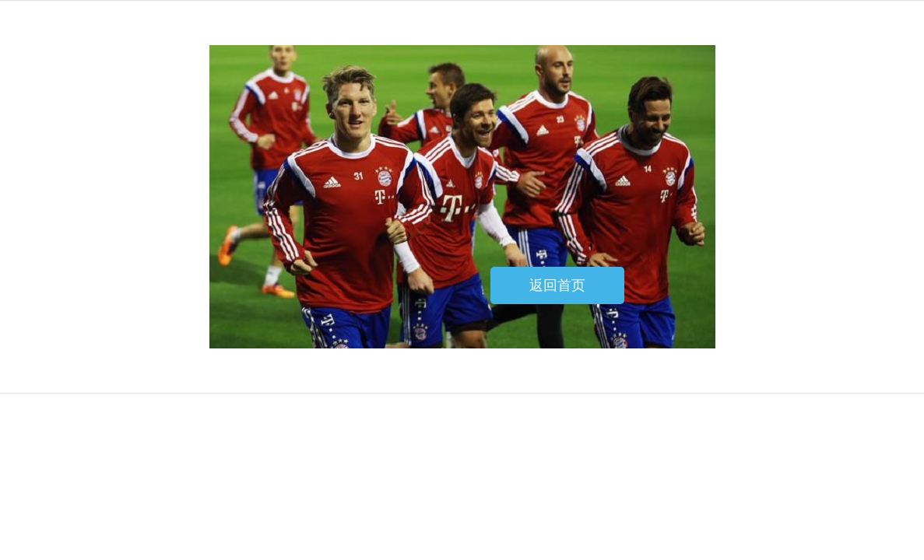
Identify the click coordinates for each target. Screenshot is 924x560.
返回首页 (557, 285)
